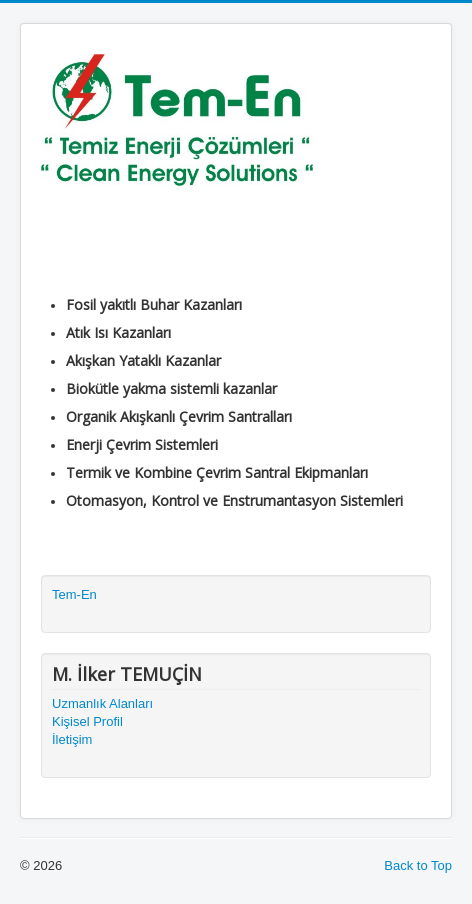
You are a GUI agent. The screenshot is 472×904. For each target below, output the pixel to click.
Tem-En (74, 594)
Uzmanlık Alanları (102, 703)
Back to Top (418, 865)
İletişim (72, 739)
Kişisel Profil (87, 721)
